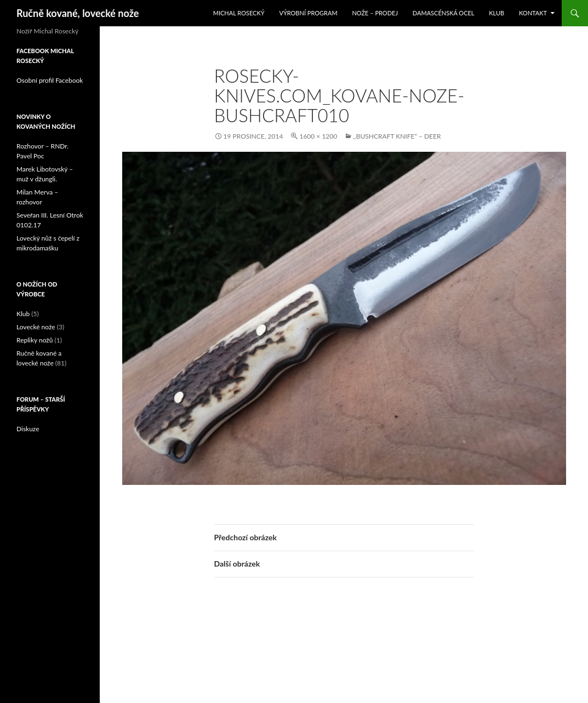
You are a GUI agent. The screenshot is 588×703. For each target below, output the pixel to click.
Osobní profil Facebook (50, 80)
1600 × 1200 (318, 136)
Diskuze (28, 429)
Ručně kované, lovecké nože (78, 13)
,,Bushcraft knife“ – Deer (397, 136)
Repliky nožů (35, 340)
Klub (496, 13)
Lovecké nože (36, 327)
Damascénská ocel (444, 13)
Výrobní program (308, 13)
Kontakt (533, 13)
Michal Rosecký (239, 13)
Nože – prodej (375, 13)
